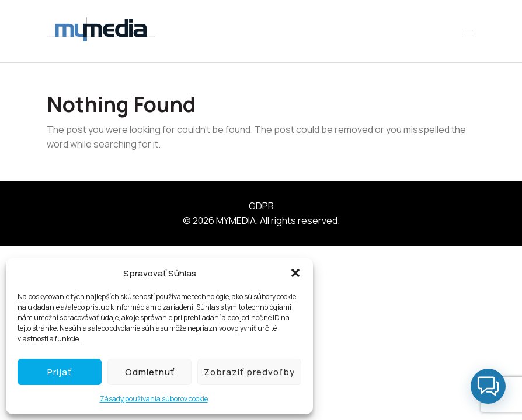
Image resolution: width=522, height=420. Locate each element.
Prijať (60, 372)
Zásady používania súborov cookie (154, 399)
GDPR (261, 206)
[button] (295, 273)
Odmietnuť (150, 372)
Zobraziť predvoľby (249, 372)
